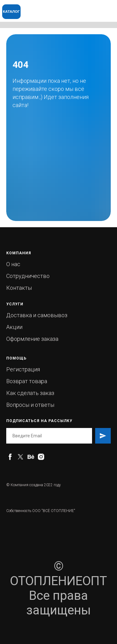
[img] (77, 8)
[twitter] (20, 457)
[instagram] (41, 457)
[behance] (31, 457)
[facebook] (10, 457)
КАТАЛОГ (11, 11)
